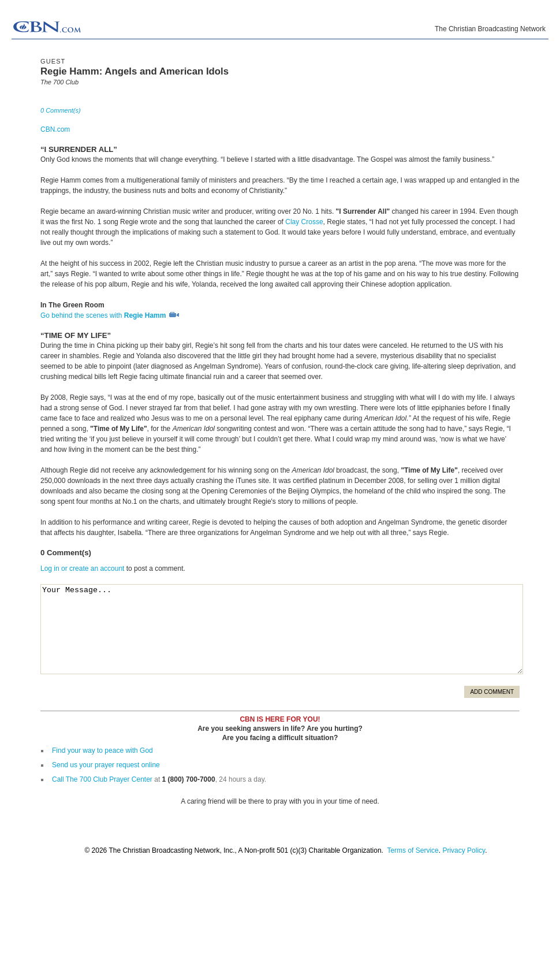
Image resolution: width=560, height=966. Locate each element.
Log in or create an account (82, 569)
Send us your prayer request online (106, 765)
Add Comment (492, 692)
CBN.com (55, 129)
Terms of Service (412, 850)
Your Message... (282, 629)
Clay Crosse (304, 222)
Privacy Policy (464, 850)
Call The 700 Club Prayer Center (102, 779)
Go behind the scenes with (110, 315)
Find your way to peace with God (102, 750)
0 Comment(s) (61, 110)
